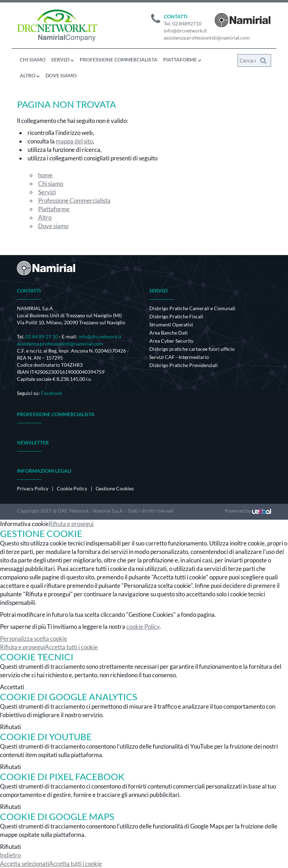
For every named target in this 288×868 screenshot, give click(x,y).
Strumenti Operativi (171, 324)
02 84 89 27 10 (42, 336)
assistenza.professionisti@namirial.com (207, 38)
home (45, 175)
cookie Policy (143, 627)
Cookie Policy (72, 488)
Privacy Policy (33, 488)
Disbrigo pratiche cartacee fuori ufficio (192, 349)
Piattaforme (182, 60)
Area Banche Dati (169, 333)
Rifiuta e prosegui (71, 524)
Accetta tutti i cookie (71, 647)
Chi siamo (33, 60)
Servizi (63, 60)
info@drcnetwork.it (185, 31)
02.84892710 (187, 23)
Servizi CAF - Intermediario (179, 357)
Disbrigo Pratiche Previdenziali (184, 365)
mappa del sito (74, 141)
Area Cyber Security (171, 341)
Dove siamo (61, 75)
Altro (30, 75)
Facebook (52, 393)
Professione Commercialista (119, 60)
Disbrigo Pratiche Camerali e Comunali (192, 308)
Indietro (10, 855)
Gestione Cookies (115, 488)
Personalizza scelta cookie (34, 639)
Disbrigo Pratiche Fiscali (176, 316)
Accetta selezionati (25, 864)
